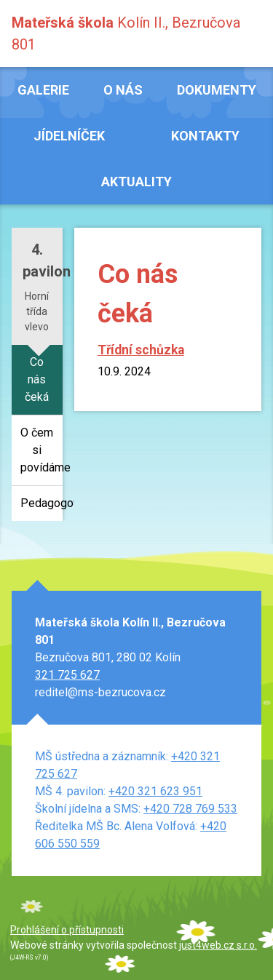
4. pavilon (43, 260)
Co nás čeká (37, 379)
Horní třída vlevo (37, 311)
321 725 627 (67, 675)
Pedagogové (41, 503)
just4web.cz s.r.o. (218, 945)
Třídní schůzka (141, 350)
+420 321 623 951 (155, 791)
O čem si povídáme (41, 450)
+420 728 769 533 (190, 809)
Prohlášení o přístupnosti (67, 930)
